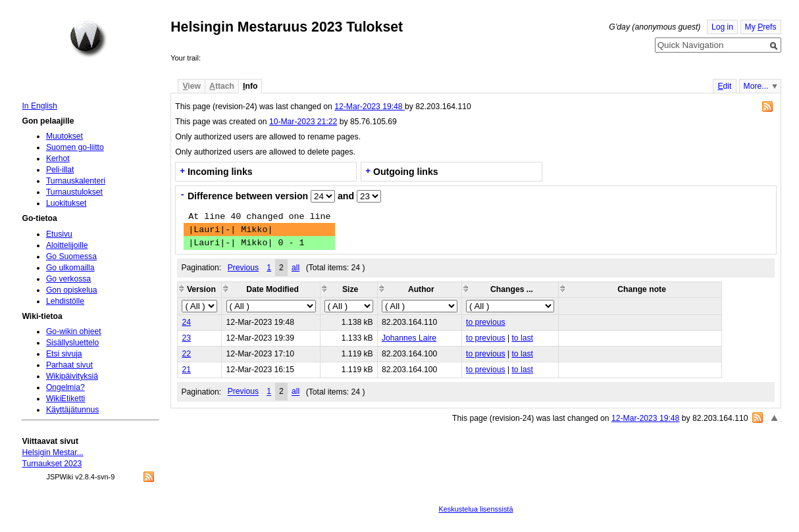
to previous (485, 322)
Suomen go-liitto (75, 147)
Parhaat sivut (69, 365)
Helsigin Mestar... (52, 452)
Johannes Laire (409, 338)
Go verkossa (68, 279)
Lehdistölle (65, 301)
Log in (722, 27)
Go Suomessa (71, 256)
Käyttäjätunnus (72, 410)
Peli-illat (60, 170)
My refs (761, 27)
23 (186, 338)
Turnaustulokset (74, 192)
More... (756, 86)
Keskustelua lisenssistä (476, 509)
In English (39, 106)
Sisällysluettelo (72, 343)
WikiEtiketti (65, 399)
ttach (222, 86)
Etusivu (59, 234)
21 (186, 370)
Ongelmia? (65, 387)
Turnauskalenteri (76, 181)
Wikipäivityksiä (72, 376)
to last (522, 338)
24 (186, 322)
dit (724, 86)
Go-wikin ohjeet (74, 331)
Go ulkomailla (70, 268)
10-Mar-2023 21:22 (303, 122)
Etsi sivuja (64, 354)
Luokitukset (66, 203)
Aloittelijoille (67, 245)
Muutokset (64, 136)
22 (186, 354)
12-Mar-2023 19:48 (370, 107)
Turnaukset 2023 (52, 464)
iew (191, 86)
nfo (250, 86)
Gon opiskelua (72, 290)
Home (88, 39)
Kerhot (58, 158)
